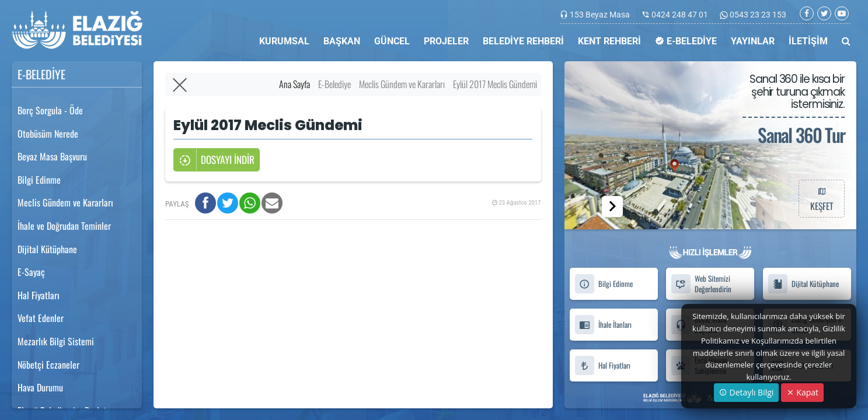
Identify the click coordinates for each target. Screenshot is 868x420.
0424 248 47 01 (680, 15)
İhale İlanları (603, 325)
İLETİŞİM (808, 41)
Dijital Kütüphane (47, 249)
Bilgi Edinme (39, 180)
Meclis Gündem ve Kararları (65, 202)
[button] (612, 206)
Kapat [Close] (802, 392)
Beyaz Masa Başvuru (52, 156)
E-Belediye (334, 84)
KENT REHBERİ (609, 41)
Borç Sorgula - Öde (50, 110)
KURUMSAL (284, 41)
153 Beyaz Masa (600, 15)
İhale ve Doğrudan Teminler (64, 226)
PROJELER (446, 41)
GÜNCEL (392, 41)
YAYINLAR (753, 41)
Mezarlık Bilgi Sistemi (56, 341)
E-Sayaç (31, 272)
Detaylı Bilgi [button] (746, 392)
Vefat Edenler (41, 318)
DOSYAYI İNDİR (217, 160)
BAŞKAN (342, 41)
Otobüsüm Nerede (48, 134)
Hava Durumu (40, 387)
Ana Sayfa (294, 84)
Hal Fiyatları (39, 295)
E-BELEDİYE (686, 41)
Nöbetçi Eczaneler (48, 365)
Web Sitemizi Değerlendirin (701, 284)
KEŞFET (821, 198)
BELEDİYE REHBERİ (523, 41)
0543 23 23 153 (757, 15)
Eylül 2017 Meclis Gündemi (495, 84)
